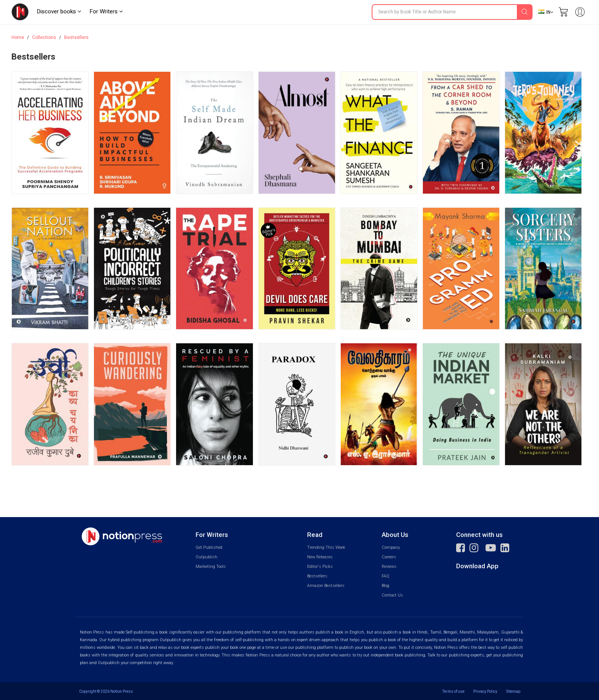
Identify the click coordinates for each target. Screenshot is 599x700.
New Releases (320, 557)
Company (391, 547)
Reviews (389, 567)
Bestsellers (76, 37)
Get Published (209, 547)
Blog (385, 586)
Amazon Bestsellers (326, 586)
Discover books (59, 11)
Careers (389, 557)
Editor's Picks (320, 567)
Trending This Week (326, 547)
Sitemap (513, 691)
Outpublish (206, 557)
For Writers (106, 11)
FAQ (385, 576)
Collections (44, 37)
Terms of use (453, 691)
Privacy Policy (485, 691)
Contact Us (392, 595)
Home (18, 37)
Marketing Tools (211, 567)
